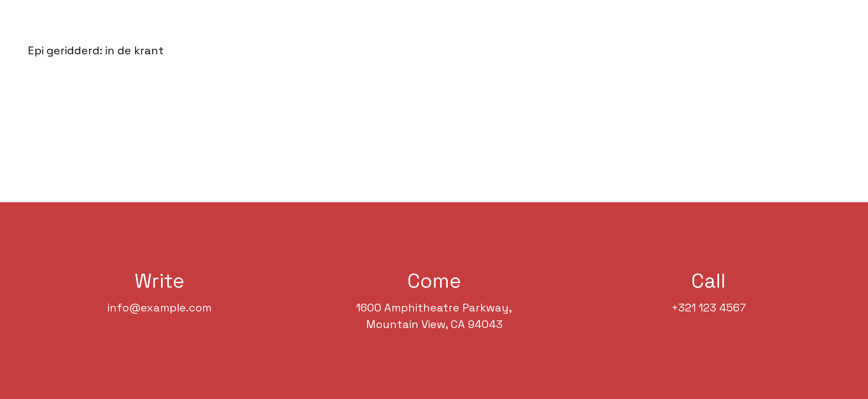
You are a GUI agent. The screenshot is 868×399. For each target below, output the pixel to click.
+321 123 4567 (709, 308)
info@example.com (159, 308)
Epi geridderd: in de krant (96, 50)
